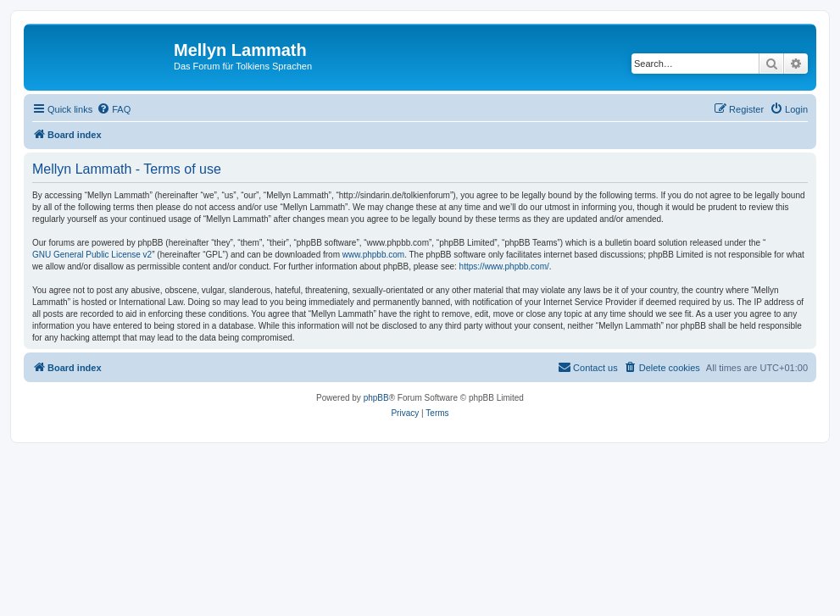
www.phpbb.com (373, 255)
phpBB (376, 398)
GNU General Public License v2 (92, 255)
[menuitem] (114, 109)
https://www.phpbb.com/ (504, 266)
